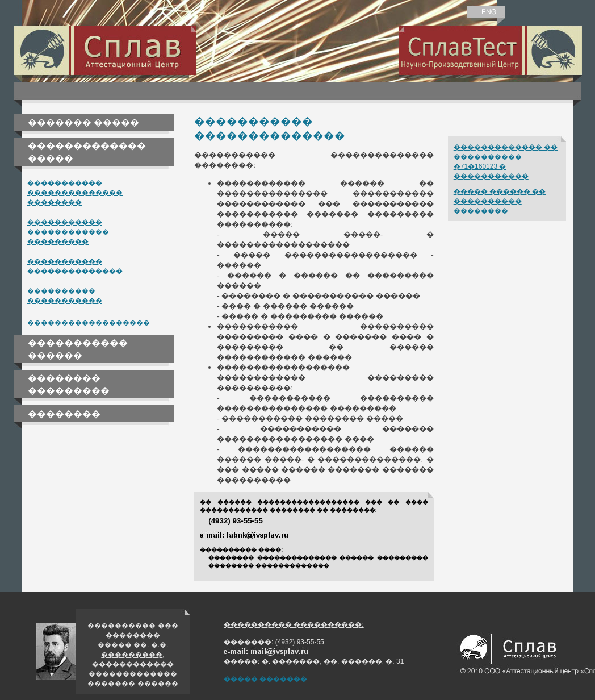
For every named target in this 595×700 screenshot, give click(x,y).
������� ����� (83, 122)
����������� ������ (78, 349)
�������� (64, 414)
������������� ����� (87, 152)
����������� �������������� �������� (75, 193)
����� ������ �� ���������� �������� (500, 201)
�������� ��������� (69, 384)
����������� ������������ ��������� (68, 232)
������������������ (89, 323)
